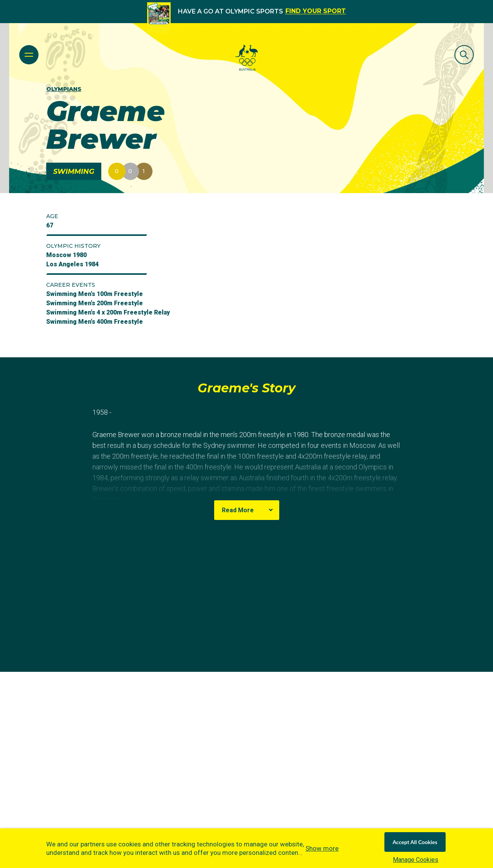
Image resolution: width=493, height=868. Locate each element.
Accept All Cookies (415, 842)
